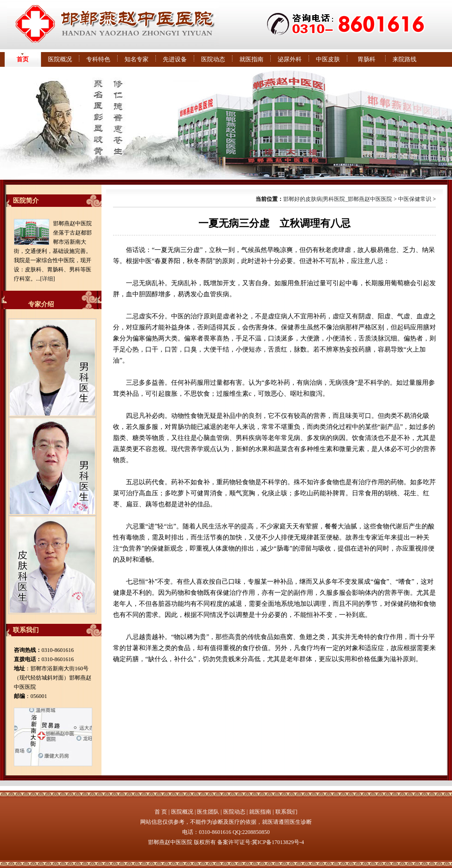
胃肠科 (366, 59)
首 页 (161, 812)
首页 (23, 59)
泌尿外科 (290, 59)
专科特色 (98, 59)
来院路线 (404, 59)
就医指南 (251, 59)
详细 (48, 279)
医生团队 (208, 812)
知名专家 (137, 59)
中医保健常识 (415, 199)
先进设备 (175, 59)
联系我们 (286, 812)
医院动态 (213, 59)
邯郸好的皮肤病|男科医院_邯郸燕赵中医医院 (338, 199)
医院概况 (60, 59)
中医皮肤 (328, 59)
